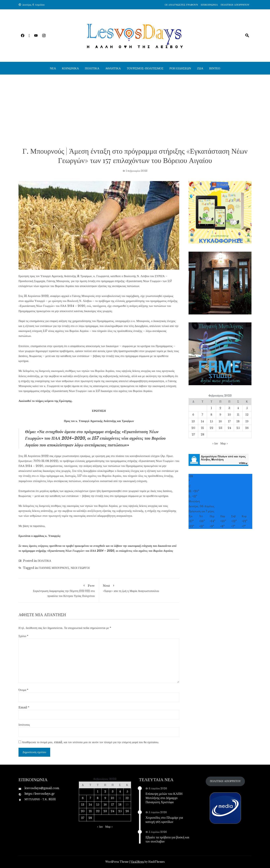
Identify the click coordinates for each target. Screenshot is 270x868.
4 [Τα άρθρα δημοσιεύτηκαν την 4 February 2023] (238, 408)
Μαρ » (224, 443)
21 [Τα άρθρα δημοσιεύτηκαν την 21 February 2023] (202, 428)
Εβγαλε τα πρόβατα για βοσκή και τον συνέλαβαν (167, 839)
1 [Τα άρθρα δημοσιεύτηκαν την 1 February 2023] (211, 408)
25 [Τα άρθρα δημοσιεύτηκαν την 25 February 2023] (238, 428)
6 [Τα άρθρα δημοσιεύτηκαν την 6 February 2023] (193, 415)
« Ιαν (215, 443)
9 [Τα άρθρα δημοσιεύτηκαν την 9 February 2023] (220, 415)
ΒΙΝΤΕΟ (215, 68)
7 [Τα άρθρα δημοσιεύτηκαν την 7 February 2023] (202, 415)
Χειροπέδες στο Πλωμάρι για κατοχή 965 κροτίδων (164, 820)
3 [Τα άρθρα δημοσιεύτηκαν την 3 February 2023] (229, 408)
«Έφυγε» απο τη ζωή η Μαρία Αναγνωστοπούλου (139, 588)
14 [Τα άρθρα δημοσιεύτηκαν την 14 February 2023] (202, 421)
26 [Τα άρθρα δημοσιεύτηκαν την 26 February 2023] (247, 428)
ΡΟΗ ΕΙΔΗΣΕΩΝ (180, 68)
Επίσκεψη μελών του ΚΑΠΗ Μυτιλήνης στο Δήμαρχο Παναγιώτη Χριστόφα (164, 798)
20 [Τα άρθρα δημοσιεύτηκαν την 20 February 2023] (193, 428)
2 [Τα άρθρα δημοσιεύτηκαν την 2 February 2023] (220, 408)
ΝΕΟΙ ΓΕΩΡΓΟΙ (80, 568)
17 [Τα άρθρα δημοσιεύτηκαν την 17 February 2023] (229, 421)
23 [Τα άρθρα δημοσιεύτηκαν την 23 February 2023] (220, 428)
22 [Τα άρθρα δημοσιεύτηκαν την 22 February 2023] (211, 428)
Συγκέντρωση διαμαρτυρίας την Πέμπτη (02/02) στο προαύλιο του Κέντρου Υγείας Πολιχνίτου (59, 590)
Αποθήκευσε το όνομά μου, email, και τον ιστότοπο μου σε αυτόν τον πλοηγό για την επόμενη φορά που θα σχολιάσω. (90, 742)
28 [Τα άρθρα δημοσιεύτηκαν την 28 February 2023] (202, 434)
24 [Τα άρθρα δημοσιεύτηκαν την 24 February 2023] (229, 428)
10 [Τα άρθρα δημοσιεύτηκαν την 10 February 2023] (229, 415)
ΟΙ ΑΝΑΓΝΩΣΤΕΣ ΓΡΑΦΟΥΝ (181, 5)
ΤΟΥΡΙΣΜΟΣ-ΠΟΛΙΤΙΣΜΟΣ (145, 68)
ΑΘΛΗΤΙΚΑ (113, 68)
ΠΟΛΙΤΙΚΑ (92, 68)
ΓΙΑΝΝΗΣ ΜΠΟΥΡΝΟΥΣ (54, 568)
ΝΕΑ (53, 68)
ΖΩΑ (200, 68)
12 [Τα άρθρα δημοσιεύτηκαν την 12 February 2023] (247, 415)
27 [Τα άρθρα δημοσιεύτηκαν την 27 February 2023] (193, 434)
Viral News (137, 862)
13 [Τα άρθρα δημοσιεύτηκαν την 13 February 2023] (193, 421)
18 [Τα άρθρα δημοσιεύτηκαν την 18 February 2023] (238, 421)
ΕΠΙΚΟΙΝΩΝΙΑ (209, 5)
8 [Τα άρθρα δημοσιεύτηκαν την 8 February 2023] (211, 415)
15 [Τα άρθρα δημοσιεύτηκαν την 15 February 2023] (211, 421)
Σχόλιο (23, 636)
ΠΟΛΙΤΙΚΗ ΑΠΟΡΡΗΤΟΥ (235, 5)
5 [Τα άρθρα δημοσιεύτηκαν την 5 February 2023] (247, 408)
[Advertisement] (135, 110)
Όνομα (23, 690)
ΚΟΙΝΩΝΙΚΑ (70, 68)
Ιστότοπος (24, 725)
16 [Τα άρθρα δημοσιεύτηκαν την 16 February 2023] (220, 421)
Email (24, 707)
